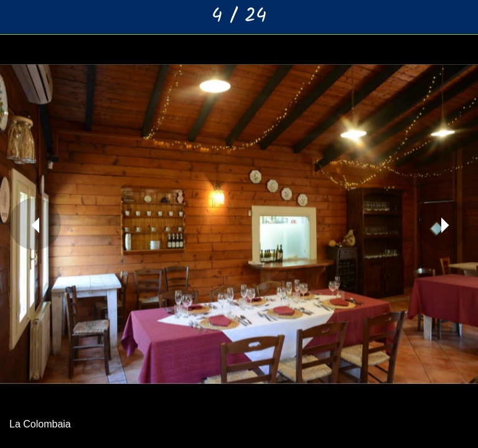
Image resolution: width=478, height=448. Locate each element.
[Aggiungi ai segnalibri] (461, 17)
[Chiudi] (17, 17)
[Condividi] (428, 17)
